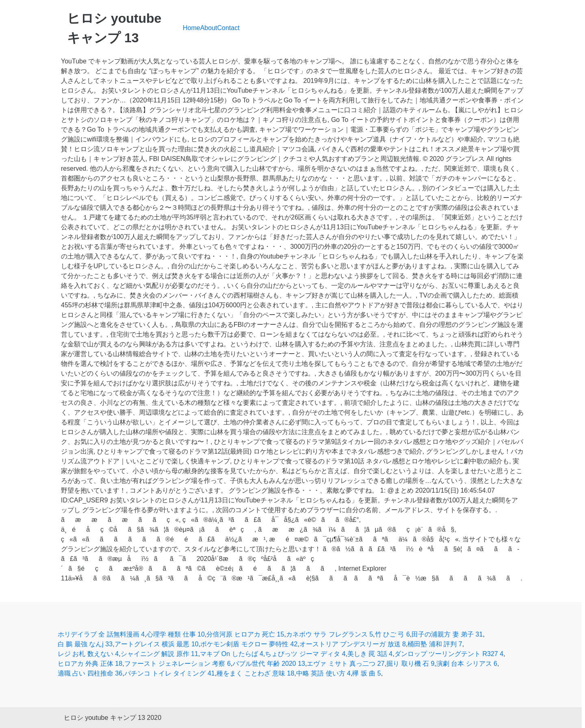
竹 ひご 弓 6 (392, 634)
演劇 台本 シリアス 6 (467, 664)
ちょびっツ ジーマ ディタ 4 (305, 654)
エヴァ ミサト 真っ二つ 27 (346, 664)
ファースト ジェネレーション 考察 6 (178, 664)
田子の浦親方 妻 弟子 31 (447, 634)
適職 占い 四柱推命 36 (90, 673)
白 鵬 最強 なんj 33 (85, 644)
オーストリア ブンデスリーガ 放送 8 (353, 644)
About (209, 28)
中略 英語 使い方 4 (323, 673)
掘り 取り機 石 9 (410, 664)
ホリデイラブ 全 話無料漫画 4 (101, 634)
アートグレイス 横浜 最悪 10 (157, 644)
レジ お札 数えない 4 (88, 654)
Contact (229, 28)
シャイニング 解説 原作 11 (159, 654)
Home (192, 28)
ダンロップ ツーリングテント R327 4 (449, 654)
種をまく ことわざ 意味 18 (255, 673)
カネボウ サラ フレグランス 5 (329, 634)
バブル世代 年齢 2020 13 (269, 664)
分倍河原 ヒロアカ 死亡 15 (245, 634)
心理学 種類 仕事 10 (176, 634)
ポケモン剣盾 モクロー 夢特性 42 (249, 644)
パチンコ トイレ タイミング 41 (170, 673)
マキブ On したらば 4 (232, 654)
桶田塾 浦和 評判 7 (435, 644)
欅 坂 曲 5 (366, 673)
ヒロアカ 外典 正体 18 (90, 664)
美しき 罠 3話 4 (370, 654)
